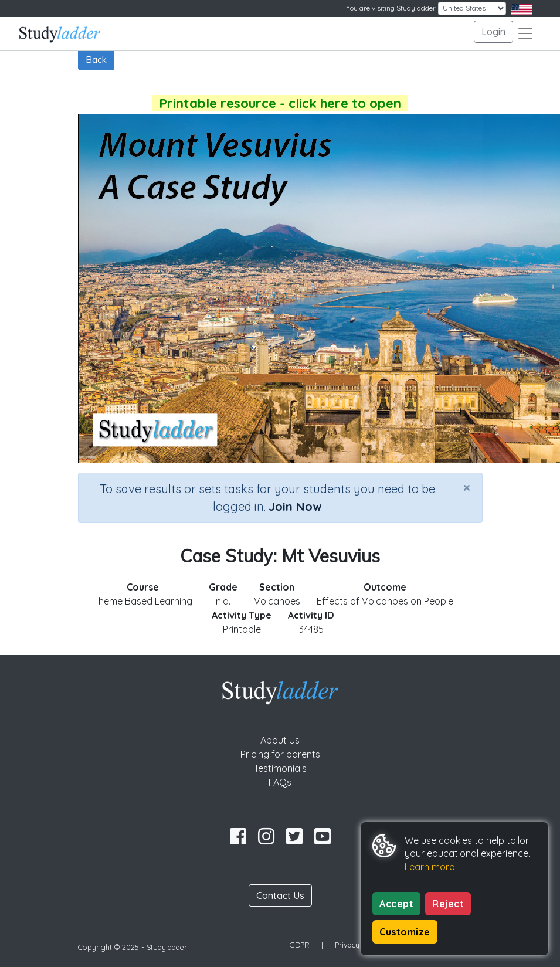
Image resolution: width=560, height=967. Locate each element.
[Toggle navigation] (525, 33)
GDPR (300, 945)
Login (493, 32)
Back (96, 59)
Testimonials (280, 768)
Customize (405, 932)
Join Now (295, 506)
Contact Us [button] (280, 895)
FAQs (280, 782)
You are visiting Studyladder (391, 8)
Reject (448, 904)
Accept (396, 904)
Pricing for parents (280, 754)
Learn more (430, 867)
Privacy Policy (358, 945)
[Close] (467, 487)
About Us (280, 740)
